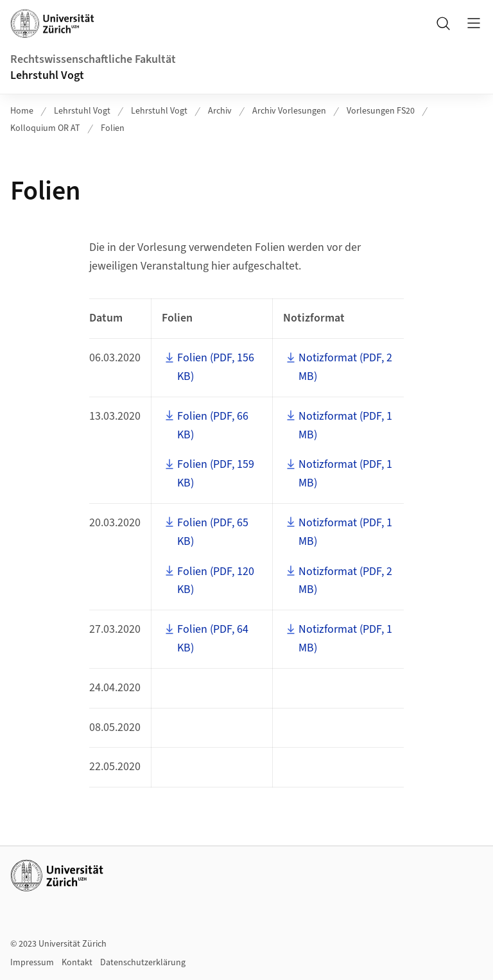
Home (22, 111)
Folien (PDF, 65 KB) (213, 532)
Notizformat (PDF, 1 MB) (345, 426)
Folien (113, 128)
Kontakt (77, 963)
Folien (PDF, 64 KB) (213, 639)
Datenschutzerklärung (143, 963)
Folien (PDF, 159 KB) (216, 474)
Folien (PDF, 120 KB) (216, 581)
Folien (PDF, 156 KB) (216, 367)
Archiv (220, 111)
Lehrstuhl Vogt (47, 75)
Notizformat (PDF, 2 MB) (345, 367)
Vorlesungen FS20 (381, 111)
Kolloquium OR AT (45, 128)
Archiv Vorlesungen (289, 111)
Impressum (32, 963)
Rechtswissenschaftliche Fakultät (93, 59)
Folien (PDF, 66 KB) (213, 426)
